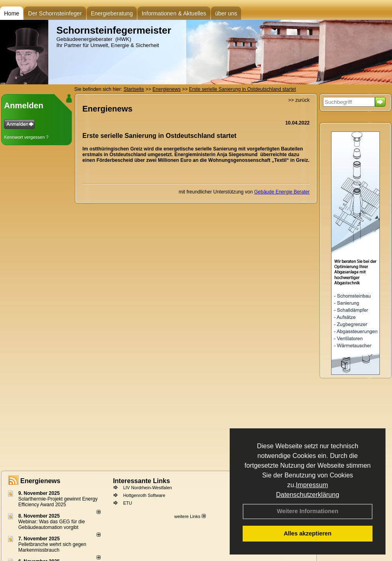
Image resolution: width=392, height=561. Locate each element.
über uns (226, 13)
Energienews (40, 481)
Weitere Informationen (308, 511)
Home (12, 13)
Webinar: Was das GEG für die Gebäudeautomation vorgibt (52, 524)
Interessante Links (141, 481)
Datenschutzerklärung (308, 495)
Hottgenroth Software (144, 495)
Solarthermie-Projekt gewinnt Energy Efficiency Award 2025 (58, 502)
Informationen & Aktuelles (174, 13)
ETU (127, 503)
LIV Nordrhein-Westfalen (147, 488)
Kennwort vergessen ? (26, 137)
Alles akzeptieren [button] (308, 533)
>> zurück (299, 100)
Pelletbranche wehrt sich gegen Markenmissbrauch (52, 547)
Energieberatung (112, 13)
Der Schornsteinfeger (55, 13)
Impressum (312, 485)
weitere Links (190, 516)
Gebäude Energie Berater (282, 192)
